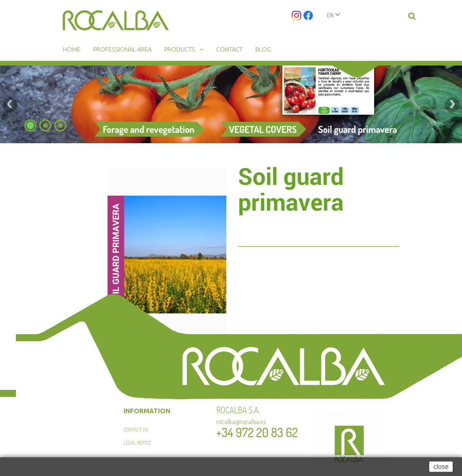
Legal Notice (137, 443)
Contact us (136, 430)
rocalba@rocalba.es (242, 421)
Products (180, 49)
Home (72, 49)
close (441, 467)
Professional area (122, 49)
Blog (263, 49)
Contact (229, 49)
